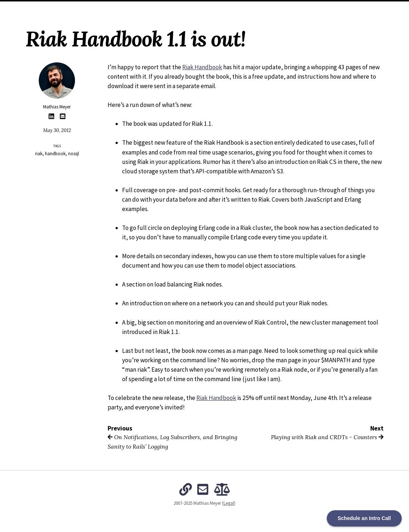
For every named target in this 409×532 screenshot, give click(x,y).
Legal (229, 503)
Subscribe (280, 7)
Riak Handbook (202, 67)
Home (124, 7)
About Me (148, 7)
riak (39, 154)
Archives (176, 7)
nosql (74, 154)
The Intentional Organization (228, 7)
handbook (55, 154)
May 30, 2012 (57, 130)
